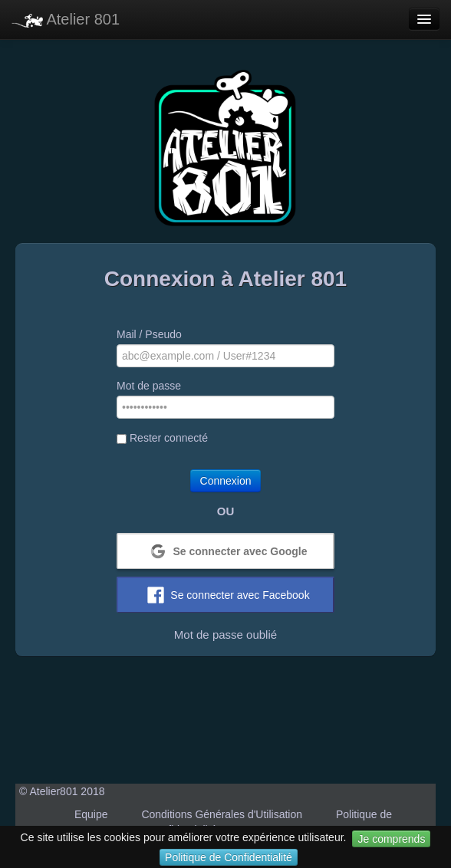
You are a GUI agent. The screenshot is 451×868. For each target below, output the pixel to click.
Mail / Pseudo (149, 334)
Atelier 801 (66, 19)
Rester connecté (162, 438)
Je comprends (391, 839)
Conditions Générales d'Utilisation (222, 814)
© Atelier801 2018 (62, 791)
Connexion (226, 481)
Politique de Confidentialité (229, 857)
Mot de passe (149, 386)
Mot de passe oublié (225, 635)
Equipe (91, 814)
